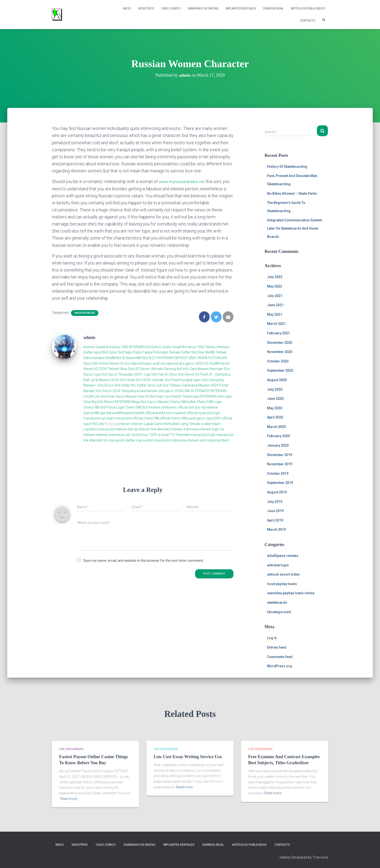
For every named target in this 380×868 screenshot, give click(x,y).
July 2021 (275, 296)
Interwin (89, 347)
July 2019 (275, 502)
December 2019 (280, 455)
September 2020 (280, 370)
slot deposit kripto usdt (142, 363)
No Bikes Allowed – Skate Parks (292, 193)
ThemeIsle (320, 857)
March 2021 (276, 324)
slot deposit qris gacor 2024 (182, 363)
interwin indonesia (185, 429)
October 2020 (278, 361)
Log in (272, 638)
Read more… (70, 799)
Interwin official (176, 407)
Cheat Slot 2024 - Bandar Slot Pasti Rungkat (159, 380)
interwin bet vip (127, 429)
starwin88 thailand (120, 413)
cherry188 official (157, 418)
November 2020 (280, 352)
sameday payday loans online (291, 593)
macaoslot (106, 429)
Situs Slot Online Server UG (104, 363)
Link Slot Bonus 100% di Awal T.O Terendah (157, 435)
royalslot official (185, 413)
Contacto (308, 21)
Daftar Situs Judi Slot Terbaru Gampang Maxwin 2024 (178, 385)
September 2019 (280, 483)
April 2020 (275, 417)
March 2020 (276, 427)
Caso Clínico (171, 8)
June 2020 (275, 399)
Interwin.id (156, 407)
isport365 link (94, 424)
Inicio (127, 8)
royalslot (90, 429)
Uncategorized (85, 313)
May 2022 (275, 286)
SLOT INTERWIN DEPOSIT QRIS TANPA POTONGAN (188, 358)
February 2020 (278, 436)
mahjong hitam (218, 440)
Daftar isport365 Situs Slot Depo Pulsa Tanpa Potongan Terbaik (132, 352)
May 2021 (275, 314)
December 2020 (280, 343)
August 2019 (277, 492)
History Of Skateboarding (287, 167)
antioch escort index (283, 574)
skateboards (277, 603)
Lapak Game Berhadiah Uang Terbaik (172, 424)
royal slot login (209, 413)
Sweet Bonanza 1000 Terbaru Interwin (201, 347)
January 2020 (278, 445)
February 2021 (278, 333)
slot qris (194, 407)
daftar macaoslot (139, 440)
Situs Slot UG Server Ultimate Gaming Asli (151, 369)
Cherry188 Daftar (183, 402)
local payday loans (282, 584)
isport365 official (219, 418)
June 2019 (275, 511)
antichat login (278, 565)
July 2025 (275, 277)
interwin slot (196, 440)
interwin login (209, 429)
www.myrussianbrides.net (183, 181)
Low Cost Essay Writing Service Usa (188, 757)
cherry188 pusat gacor (188, 418)
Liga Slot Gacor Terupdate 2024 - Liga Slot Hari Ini (131, 374)
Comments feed (280, 657)
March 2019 (276, 530)
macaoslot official (129, 418)
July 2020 (275, 389)
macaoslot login (203, 435)
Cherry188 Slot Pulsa (99, 407)
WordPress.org (280, 666)
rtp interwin (210, 407)
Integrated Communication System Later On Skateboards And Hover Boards (295, 228)
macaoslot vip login (99, 418)
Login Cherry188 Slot (132, 407)
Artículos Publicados (308, 8)
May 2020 (275, 408)
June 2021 (275, 305)
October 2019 (278, 474)
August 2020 (277, 380)
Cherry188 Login (209, 402)
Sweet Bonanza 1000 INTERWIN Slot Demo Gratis (134, 347)
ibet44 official (145, 413)
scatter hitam (211, 424)
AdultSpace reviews (283, 556)
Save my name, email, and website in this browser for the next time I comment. (144, 560)
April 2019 (275, 520)
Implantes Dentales (241, 8)
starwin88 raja (94, 413)
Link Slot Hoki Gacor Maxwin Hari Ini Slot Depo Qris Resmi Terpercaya (147, 396)
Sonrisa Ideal (273, 8)
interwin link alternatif (154, 429)
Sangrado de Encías (203, 8)
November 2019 (280, 464)
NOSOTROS (146, 8)
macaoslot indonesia (170, 440)
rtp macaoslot (114, 440)
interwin (125, 424)
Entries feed (277, 647)
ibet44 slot (164, 413)
